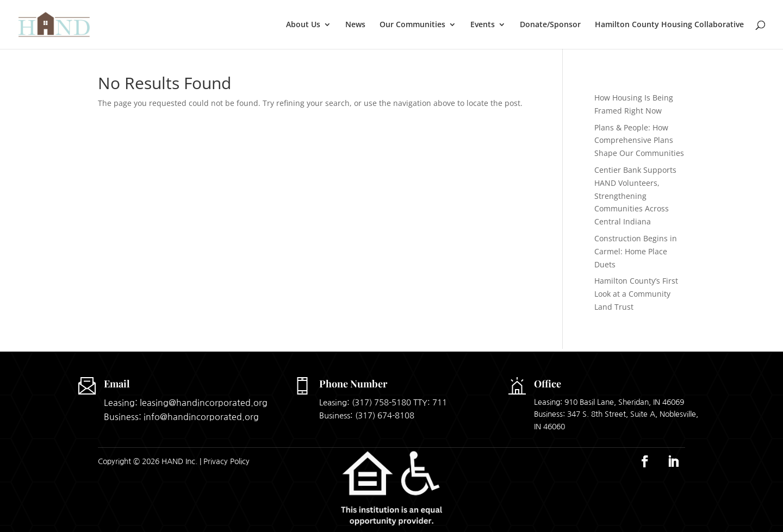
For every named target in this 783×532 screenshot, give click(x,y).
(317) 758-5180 (381, 402)
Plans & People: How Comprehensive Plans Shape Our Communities (639, 140)
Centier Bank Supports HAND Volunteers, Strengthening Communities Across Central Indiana (635, 196)
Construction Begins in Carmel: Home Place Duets (636, 251)
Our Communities (412, 25)
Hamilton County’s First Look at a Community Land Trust (636, 294)
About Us (303, 25)
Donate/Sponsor (550, 25)
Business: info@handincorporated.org (181, 417)
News (355, 25)
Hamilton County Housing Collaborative (669, 25)
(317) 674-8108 (385, 415)
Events (483, 25)
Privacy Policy (226, 461)
